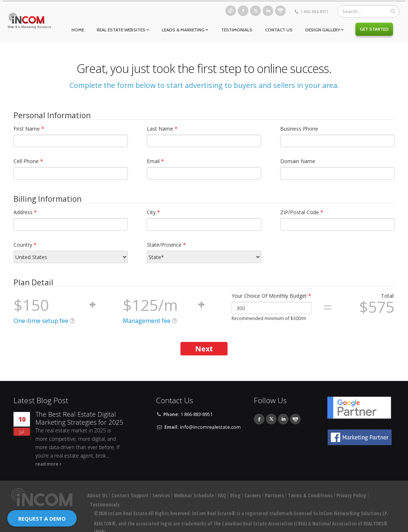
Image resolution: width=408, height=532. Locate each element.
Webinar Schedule (194, 495)
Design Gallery (323, 30)
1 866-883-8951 (314, 11)
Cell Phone (28, 161)
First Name (29, 129)
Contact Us (279, 30)
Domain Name (298, 161)
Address (25, 212)
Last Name (162, 129)
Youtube (280, 11)
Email (155, 161)
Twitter (256, 11)
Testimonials (237, 30)
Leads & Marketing (183, 30)
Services (161, 495)
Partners (274, 495)
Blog (231, 11)
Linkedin (268, 11)
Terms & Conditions (310, 495)
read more (47, 464)
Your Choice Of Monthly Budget (271, 296)
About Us (97, 495)
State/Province (166, 245)
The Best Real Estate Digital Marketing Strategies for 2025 (79, 418)
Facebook (243, 11)
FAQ (222, 495)
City (153, 212)
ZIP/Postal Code (302, 212)
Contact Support (130, 495)
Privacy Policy (351, 495)
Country (25, 245)
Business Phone (299, 129)
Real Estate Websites (121, 30)
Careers (253, 495)
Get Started (374, 29)
